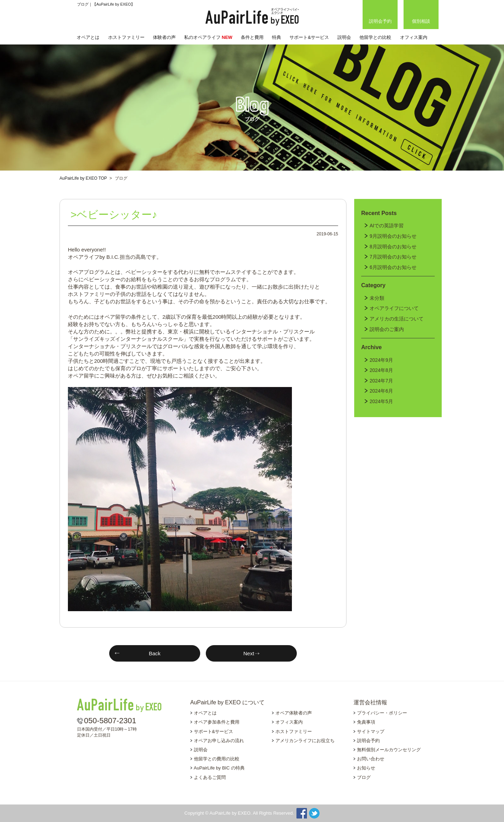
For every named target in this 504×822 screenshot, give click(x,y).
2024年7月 (381, 381)
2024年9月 (381, 360)
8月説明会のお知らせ (393, 247)
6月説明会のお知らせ (393, 267)
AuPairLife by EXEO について (228, 702)
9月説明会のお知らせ (393, 236)
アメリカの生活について (397, 319)
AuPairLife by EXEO (252, 17)
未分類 (377, 298)
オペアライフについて (394, 308)
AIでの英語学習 (387, 226)
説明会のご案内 (387, 329)
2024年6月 (381, 391)
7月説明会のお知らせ (393, 257)
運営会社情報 (370, 702)
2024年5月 (381, 401)
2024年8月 (381, 370)
